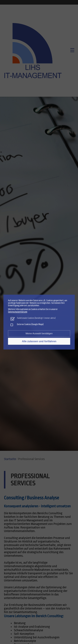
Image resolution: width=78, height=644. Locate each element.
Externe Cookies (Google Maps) (30, 324)
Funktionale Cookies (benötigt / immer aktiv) (36, 318)
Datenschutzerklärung (18, 312)
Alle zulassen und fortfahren (39, 340)
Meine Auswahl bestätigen (39, 333)
